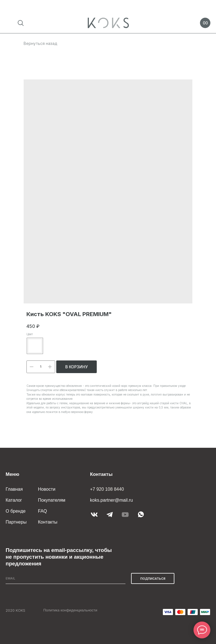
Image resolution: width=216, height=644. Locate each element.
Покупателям (52, 500)
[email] (66, 578)
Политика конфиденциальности (70, 610)
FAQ (42, 511)
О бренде (16, 511)
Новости (47, 489)
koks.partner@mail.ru (111, 500)
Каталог (14, 500)
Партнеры (16, 522)
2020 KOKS (15, 610)
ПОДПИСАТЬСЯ (153, 579)
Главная (14, 489)
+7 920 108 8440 (107, 489)
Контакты (48, 522)
